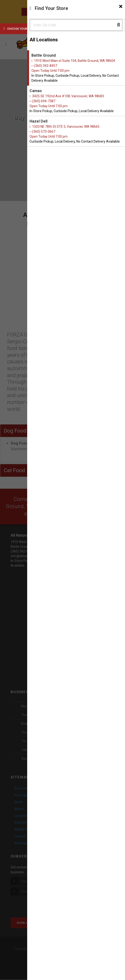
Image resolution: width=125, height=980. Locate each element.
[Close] (121, 6)
